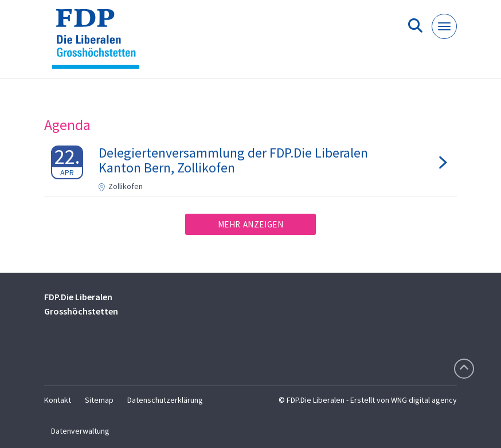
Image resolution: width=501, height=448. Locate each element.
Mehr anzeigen (251, 224)
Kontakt (58, 400)
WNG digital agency (424, 400)
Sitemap (99, 400)
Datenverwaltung (80, 431)
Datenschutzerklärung (165, 400)
